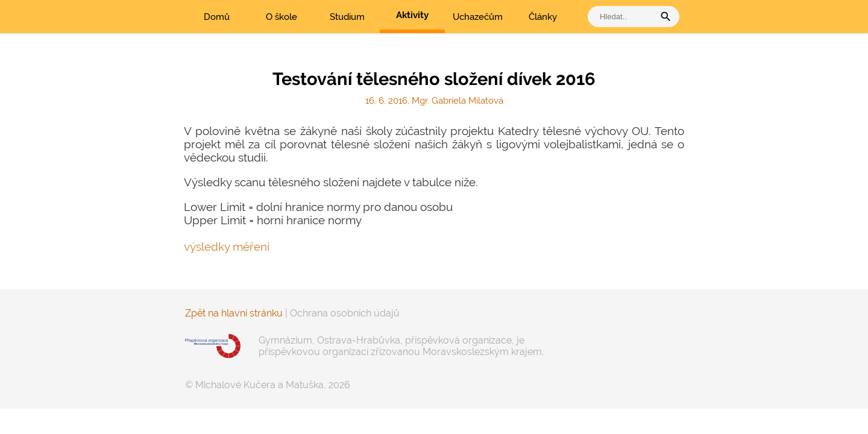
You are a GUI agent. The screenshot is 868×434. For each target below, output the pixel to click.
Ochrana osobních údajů (345, 313)
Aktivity (412, 15)
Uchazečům (478, 17)
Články (543, 17)
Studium (347, 17)
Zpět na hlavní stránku (234, 313)
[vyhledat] (624, 17)
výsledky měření (227, 247)
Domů (217, 17)
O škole (281, 17)
